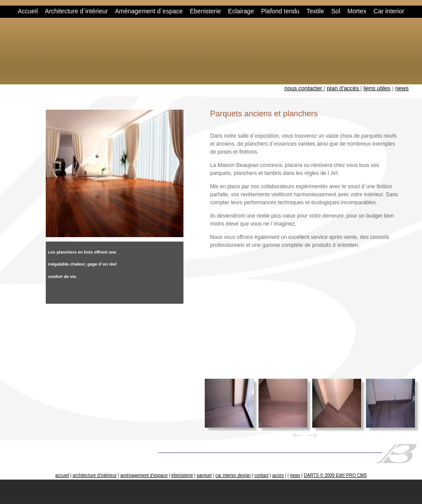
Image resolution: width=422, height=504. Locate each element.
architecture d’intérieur (95, 475)
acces (278, 475)
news (402, 88)
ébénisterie (182, 475)
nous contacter (304, 88)
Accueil (28, 11)
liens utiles (377, 88)
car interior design (233, 475)
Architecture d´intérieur (76, 11)
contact (261, 475)
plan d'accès (344, 88)
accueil (62, 475)
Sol (336, 11)
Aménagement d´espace (149, 11)
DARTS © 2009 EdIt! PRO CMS (335, 475)
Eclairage (241, 11)
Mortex (357, 11)
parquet (204, 475)
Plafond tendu (280, 11)
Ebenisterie (205, 11)
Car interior (389, 11)
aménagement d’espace (144, 475)
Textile (315, 11)
